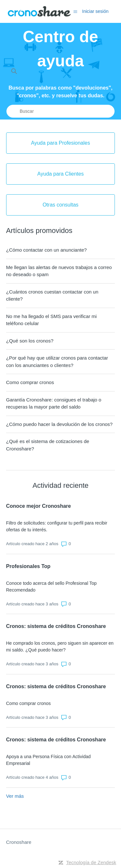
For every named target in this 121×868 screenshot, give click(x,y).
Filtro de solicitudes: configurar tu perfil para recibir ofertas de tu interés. (57, 526)
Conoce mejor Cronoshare (39, 506)
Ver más (15, 796)
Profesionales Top (28, 566)
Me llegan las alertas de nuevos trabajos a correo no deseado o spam (59, 271)
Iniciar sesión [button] (96, 11)
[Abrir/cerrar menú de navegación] (75, 11)
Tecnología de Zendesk (91, 862)
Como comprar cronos (30, 382)
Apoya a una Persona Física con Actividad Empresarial (48, 760)
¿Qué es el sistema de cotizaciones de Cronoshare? (48, 445)
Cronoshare (19, 842)
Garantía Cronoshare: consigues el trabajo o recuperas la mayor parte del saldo (54, 403)
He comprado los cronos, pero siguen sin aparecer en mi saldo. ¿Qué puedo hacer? (60, 646)
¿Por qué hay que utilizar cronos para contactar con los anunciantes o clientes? (57, 362)
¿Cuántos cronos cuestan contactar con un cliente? (52, 295)
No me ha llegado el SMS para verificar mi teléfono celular (51, 320)
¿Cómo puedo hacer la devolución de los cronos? (59, 424)
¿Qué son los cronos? (30, 341)
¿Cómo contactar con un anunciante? (46, 250)
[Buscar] (60, 111)
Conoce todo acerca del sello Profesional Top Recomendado (51, 587)
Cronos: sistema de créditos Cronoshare (56, 626)
